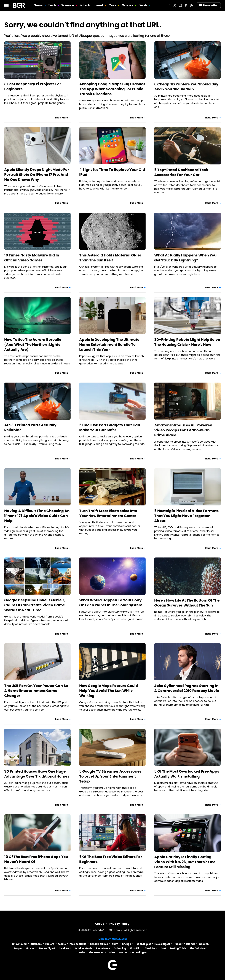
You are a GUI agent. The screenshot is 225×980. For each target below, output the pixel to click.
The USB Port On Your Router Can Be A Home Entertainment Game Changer (36, 691)
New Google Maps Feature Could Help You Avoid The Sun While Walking (109, 691)
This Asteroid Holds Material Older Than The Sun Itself (110, 258)
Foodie (62, 944)
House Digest (162, 944)
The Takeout (96, 952)
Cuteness (36, 944)
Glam (115, 944)
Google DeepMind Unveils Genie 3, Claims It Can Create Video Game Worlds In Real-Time (35, 605)
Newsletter (208, 5)
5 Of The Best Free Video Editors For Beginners (111, 859)
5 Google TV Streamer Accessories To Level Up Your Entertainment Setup (110, 776)
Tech (52, 5)
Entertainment (91, 5)
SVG (164, 948)
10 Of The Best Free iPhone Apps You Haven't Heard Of (36, 859)
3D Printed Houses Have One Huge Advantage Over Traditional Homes (37, 774)
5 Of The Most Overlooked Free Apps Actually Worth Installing (187, 774)
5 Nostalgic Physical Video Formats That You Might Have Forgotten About (186, 516)
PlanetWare (103, 948)
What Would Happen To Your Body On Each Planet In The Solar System (111, 603)
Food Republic (78, 944)
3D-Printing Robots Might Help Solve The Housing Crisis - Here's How (187, 342)
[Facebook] (169, 5)
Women (124, 952)
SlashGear (151, 948)
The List (81, 952)
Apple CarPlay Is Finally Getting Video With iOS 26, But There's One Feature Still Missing (185, 862)
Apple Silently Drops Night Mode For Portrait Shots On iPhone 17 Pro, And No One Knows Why (37, 175)
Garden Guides (99, 944)
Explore (50, 944)
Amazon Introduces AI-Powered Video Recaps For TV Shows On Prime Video (183, 430)
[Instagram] (180, 5)
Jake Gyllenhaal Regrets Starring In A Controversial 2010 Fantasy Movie (187, 688)
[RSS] (192, 5)
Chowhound (19, 944)
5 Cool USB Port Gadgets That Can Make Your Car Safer (110, 427)
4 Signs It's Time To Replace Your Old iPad (112, 172)
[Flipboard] (186, 5)
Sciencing (120, 948)
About (99, 924)
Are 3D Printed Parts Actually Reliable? (30, 427)
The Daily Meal (199, 948)
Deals (143, 5)
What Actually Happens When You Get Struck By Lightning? (185, 258)
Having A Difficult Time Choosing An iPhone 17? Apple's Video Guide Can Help (37, 516)
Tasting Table (178, 948)
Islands (191, 944)
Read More (61, 118)
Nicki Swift (65, 948)
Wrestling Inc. (140, 952)
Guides (128, 5)
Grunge (126, 944)
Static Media (95, 930)
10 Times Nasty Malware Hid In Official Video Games (32, 258)
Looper (18, 948)
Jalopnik (204, 944)
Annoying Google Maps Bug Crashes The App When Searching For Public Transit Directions (112, 89)
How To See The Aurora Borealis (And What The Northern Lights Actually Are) (33, 345)
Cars (112, 5)
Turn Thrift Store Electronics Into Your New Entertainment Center (108, 513)
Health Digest (143, 944)
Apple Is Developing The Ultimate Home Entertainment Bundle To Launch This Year (109, 345)
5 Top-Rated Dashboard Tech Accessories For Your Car (181, 172)
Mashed (31, 948)
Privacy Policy (119, 924)
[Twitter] (175, 5)
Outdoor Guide (84, 948)
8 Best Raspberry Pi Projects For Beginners (33, 86)
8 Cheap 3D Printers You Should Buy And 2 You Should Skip (186, 87)
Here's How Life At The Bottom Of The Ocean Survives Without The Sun (187, 603)
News (38, 5)
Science (68, 5)
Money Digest (47, 948)
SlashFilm (135, 948)
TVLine (111, 952)
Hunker (178, 944)
